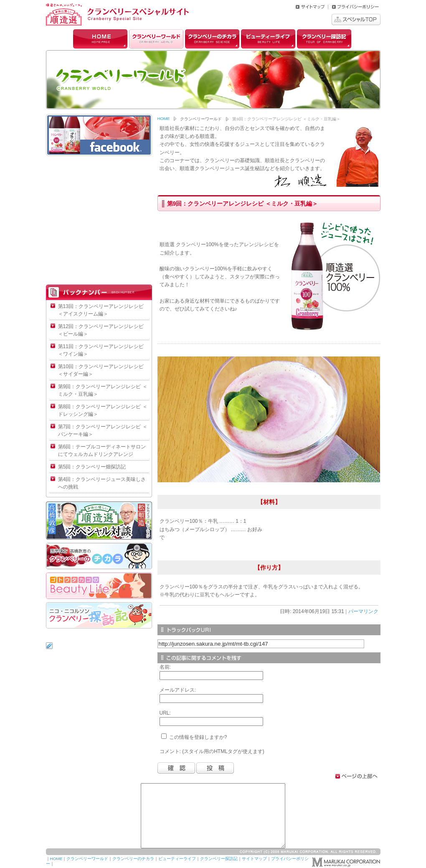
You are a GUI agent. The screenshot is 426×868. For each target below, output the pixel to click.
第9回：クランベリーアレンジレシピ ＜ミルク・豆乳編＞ (103, 390)
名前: (165, 667)
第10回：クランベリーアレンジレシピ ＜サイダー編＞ (101, 370)
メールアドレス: (178, 690)
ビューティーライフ (268, 39)
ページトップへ (357, 776)
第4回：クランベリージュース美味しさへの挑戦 (102, 483)
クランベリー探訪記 (324, 39)
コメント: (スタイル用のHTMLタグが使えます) (212, 751)
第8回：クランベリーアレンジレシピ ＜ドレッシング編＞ (103, 410)
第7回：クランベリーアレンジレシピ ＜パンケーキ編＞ (103, 430)
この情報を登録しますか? (194, 737)
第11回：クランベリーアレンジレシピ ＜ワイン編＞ (101, 350)
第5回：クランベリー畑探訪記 (92, 467)
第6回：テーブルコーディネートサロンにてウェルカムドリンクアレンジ (102, 451)
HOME (100, 39)
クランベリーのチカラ (212, 39)
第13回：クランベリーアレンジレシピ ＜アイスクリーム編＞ (101, 310)
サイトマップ (254, 859)
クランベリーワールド (156, 39)
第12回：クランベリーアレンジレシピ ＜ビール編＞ (101, 330)
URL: (165, 713)
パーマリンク (363, 611)
